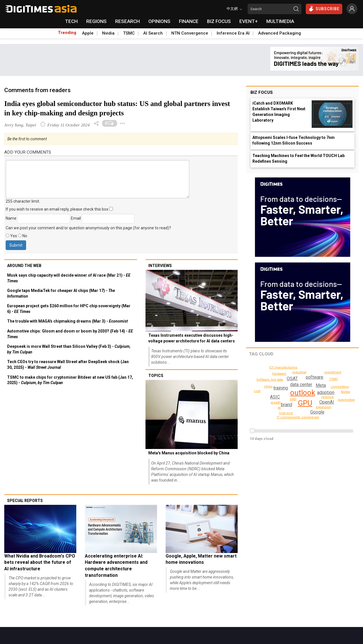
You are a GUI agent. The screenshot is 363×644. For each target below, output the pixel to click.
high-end (287, 413)
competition (340, 387)
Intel (293, 399)
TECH (71, 21)
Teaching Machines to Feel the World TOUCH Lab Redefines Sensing (298, 158)
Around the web (24, 266)
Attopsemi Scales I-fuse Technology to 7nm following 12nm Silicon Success (294, 140)
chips (269, 386)
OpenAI (327, 402)
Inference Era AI (233, 33)
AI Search (153, 33)
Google (317, 412)
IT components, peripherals (300, 417)
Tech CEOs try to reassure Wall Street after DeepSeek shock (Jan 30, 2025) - (68, 365)
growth (276, 403)
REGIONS (96, 21)
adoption (325, 392)
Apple (88, 33)
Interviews (160, 266)
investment (333, 372)
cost (257, 391)
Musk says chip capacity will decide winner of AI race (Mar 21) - (69, 278)
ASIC (275, 397)
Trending (67, 33)
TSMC (129, 33)
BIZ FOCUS (219, 21)
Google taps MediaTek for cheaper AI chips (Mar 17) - (61, 293)
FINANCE (189, 21)
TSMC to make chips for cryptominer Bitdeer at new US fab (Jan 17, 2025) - (70, 380)
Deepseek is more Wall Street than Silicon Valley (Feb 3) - (69, 349)
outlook (303, 393)
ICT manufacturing (284, 367)
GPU (305, 403)
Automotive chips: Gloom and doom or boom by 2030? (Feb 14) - (70, 334)
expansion (324, 407)
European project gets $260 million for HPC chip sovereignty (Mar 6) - (69, 309)
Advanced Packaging (279, 33)
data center (301, 385)
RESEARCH (127, 21)
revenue (328, 397)
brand (286, 405)
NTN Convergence (190, 33)
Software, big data (270, 380)
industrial (300, 372)
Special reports (25, 501)
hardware (280, 374)
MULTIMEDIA (280, 21)
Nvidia (108, 33)
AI (290, 372)
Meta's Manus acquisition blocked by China (189, 453)
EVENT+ (249, 21)
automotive (347, 400)
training (280, 388)
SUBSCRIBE (324, 9)
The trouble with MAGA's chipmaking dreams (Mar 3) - (67, 321)
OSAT (292, 379)
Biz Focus (262, 92)
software (315, 377)
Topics (156, 376)
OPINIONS (159, 21)
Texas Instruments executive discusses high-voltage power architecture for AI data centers (192, 338)
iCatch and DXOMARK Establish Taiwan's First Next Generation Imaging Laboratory (279, 112)
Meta (321, 385)
